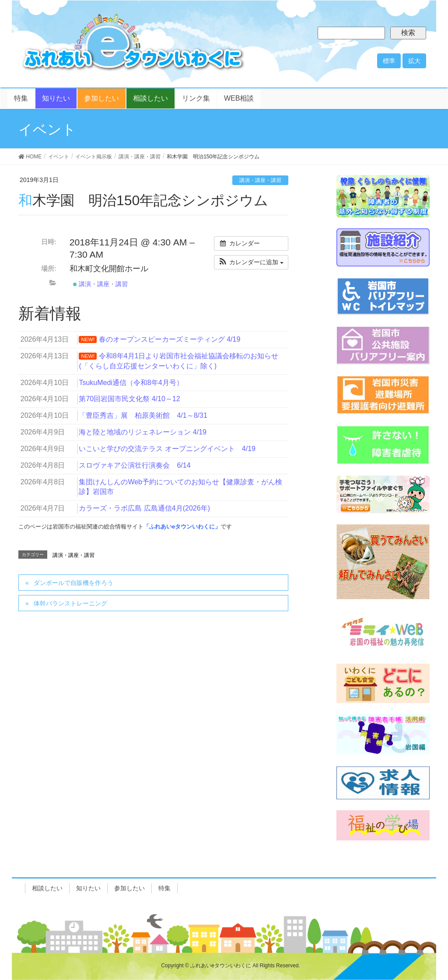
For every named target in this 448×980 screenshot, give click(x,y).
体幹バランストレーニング (70, 603)
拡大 (414, 61)
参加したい (129, 888)
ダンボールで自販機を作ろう (73, 583)
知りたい (88, 888)
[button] (251, 262)
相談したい (47, 888)
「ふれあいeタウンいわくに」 (182, 527)
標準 (389, 61)
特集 (164, 888)
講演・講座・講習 (260, 180)
